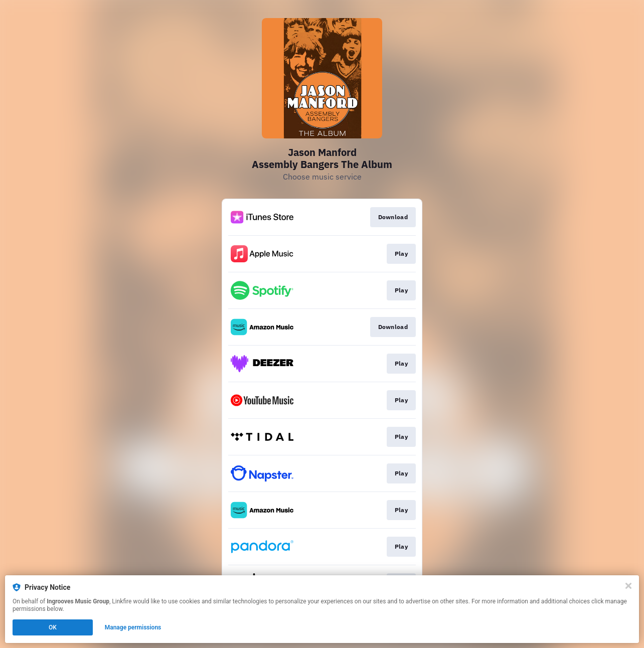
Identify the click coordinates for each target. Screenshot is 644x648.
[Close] (628, 586)
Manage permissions (133, 627)
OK (53, 627)
